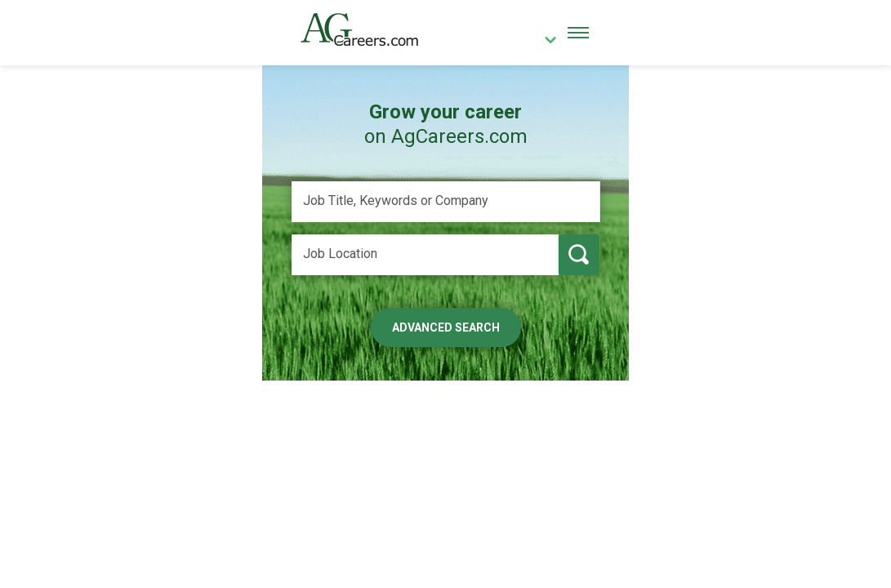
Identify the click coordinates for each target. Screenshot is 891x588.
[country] (544, 42)
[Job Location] (425, 255)
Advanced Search (446, 327)
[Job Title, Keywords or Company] (446, 202)
